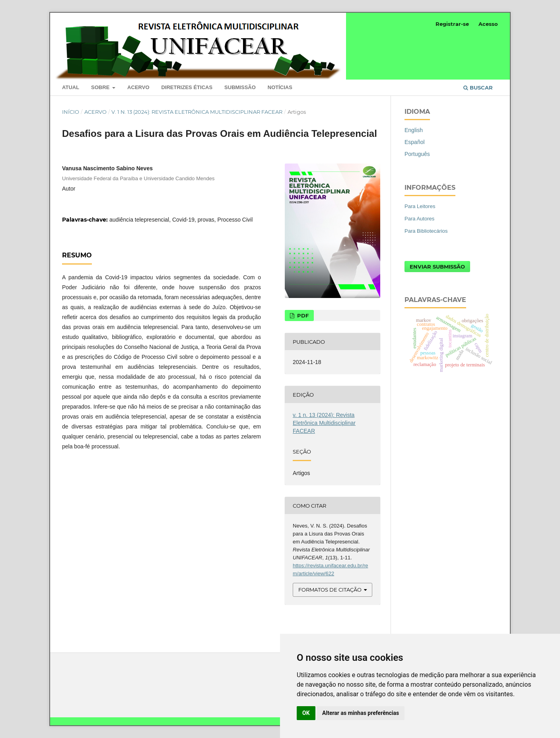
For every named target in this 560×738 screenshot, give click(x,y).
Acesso (488, 24)
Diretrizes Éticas (187, 87)
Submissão (240, 87)
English (414, 130)
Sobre (101, 87)
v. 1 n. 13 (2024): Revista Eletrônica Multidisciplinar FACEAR (197, 112)
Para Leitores (420, 206)
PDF (302, 315)
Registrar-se (452, 24)
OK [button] (306, 713)
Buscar (478, 88)
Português (417, 154)
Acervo (138, 87)
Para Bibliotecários (426, 231)
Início (71, 112)
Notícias (280, 87)
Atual (71, 87)
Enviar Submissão (437, 267)
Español (415, 142)
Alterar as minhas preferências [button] (361, 713)
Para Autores (419, 219)
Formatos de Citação (330, 590)
